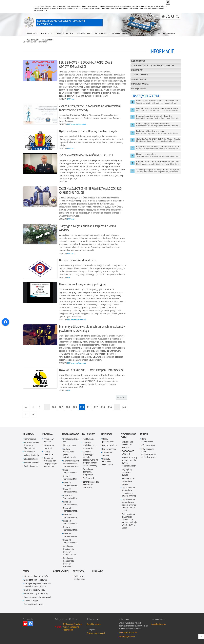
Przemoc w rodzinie (49, 440)
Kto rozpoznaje (109, 449)
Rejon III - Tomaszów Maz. (70, 484)
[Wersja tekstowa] (173, 16)
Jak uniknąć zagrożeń (49, 447)
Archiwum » (121, 397)
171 (88, 406)
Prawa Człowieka (140, 84)
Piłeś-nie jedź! (89, 478)
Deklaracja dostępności (79, 578)
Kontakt (144, 434)
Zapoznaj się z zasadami (128, 633)
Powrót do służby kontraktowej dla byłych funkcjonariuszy (130, 462)
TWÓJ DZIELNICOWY (70, 434)
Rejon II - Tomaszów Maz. (70, 478)
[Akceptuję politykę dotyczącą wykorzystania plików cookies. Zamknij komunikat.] (168, 2)
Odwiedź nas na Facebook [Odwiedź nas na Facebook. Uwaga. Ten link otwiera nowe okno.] (30, 624)
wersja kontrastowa (158, 624)
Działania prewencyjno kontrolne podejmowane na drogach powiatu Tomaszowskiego (90, 459)
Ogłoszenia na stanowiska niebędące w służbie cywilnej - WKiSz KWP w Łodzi (129, 521)
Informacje (28, 434)
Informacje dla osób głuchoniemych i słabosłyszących (149, 453)
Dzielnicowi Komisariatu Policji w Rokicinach (68, 562)
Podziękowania (139, 89)
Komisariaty (137, 70)
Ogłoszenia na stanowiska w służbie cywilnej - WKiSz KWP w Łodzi (129, 505)
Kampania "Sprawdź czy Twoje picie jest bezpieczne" (50, 462)
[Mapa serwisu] (168, 16)
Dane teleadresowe (147, 440)
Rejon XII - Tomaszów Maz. (70, 541)
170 (81, 406)
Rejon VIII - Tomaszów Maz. (70, 516)
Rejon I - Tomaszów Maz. (70, 471)
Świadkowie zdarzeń (108, 454)
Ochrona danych (61, 571)
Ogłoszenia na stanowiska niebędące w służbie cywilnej (129, 492)
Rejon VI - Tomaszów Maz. (70, 503)
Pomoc (26, 571)
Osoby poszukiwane (108, 440)
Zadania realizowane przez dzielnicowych (69, 453)
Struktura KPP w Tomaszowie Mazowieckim (152, 66)
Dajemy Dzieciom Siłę (34, 604)
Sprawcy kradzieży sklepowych (107, 462)
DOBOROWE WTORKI (128, 453)
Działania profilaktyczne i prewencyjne (89, 445)
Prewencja (47, 434)
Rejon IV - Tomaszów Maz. (70, 490)
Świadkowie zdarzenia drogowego (88, 472)
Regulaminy (98, 571)
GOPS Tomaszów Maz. (34, 590)
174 (109, 406)
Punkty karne (89, 439)
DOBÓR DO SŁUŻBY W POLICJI (127, 445)
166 (53, 406)
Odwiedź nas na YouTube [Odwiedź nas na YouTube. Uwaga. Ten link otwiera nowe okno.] (25, 624)
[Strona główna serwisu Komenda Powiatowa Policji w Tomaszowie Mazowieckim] (163, 16)
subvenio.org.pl (31, 601)
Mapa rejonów (69, 445)
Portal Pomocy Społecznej (36, 593)
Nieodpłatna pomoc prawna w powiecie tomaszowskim (37, 585)
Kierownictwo (138, 61)
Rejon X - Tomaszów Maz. (70, 529)
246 (123, 406)
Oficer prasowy (148, 445)
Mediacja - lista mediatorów (36, 576)
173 (102, 406)
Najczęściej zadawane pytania (127, 472)
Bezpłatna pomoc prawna (35, 580)
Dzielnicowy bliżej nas (71, 440)
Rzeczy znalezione (48, 453)
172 (95, 406)
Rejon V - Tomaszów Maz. (70, 497)
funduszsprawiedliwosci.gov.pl (37, 597)
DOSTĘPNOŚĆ (79, 571)
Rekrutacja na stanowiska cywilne (128, 481)
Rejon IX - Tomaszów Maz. (70, 522)
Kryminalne (107, 434)
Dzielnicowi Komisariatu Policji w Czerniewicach (70, 550)
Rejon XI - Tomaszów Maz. (70, 535)
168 (67, 406)
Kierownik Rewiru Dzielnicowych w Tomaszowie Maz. (71, 463)
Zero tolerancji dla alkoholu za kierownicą (91, 485)
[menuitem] (32, 33)
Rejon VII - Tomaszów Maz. (70, 509)
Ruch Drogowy (88, 434)
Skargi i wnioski (139, 79)
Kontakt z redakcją (94, 624)
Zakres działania (140, 75)
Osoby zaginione (110, 445)
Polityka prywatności (127, 637)
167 (60, 406)
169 (74, 406)
